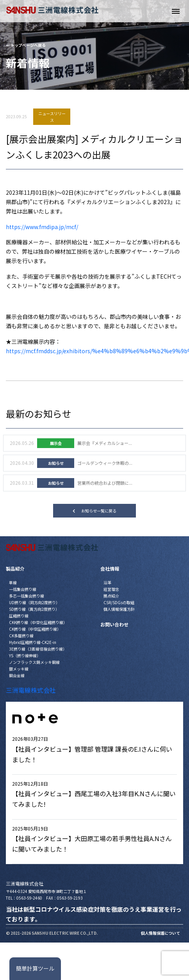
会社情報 (110, 568)
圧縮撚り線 (19, 616)
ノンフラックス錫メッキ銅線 (34, 662)
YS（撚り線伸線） (25, 655)
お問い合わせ (114, 624)
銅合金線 (17, 675)
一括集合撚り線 (23, 589)
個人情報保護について (160, 933)
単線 (13, 582)
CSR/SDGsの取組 (119, 602)
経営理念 (111, 589)
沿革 (107, 582)
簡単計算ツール (35, 968)
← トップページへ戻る (26, 45)
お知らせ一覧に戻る (94, 511)
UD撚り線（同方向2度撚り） (34, 602)
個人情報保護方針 (119, 609)
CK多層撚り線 (21, 636)
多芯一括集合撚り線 (27, 596)
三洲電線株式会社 (31, 690)
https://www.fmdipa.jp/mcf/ (42, 227)
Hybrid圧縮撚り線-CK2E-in (33, 642)
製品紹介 (15, 568)
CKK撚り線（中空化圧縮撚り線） (38, 622)
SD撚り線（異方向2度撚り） (34, 609)
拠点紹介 (111, 596)
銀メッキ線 (19, 669)
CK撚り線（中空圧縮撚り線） (35, 629)
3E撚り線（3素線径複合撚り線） (38, 649)
